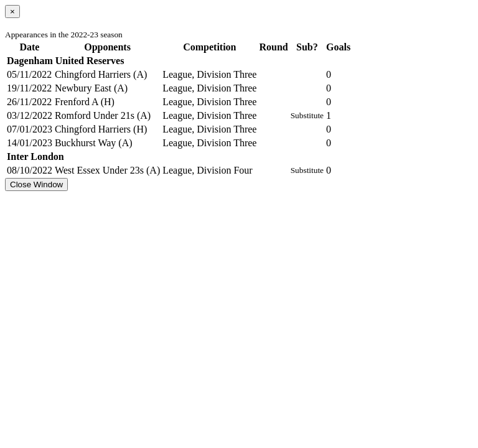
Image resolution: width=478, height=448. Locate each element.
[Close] (12, 12)
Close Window (36, 184)
